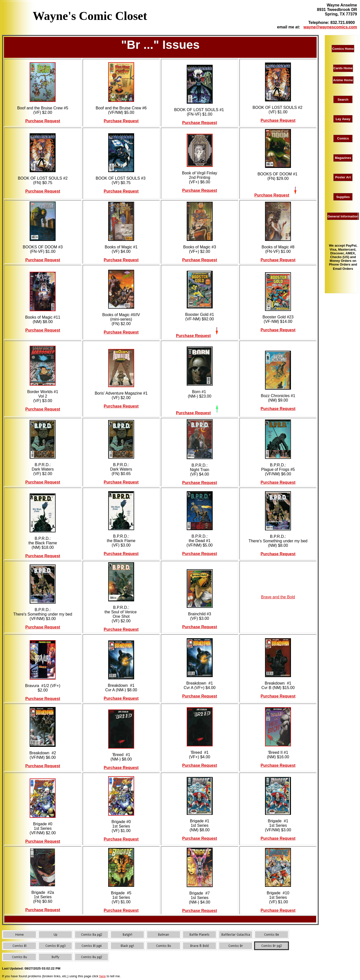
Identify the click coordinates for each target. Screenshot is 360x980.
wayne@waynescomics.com (330, 27)
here (102, 976)
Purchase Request (43, 121)
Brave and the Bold (278, 597)
